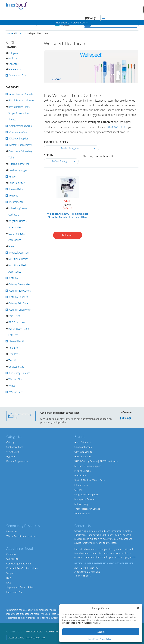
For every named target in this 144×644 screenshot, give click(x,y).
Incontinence (16, 202)
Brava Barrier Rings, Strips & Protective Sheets (19, 113)
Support (10, 573)
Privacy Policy (105, 639)
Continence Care (18, 132)
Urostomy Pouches (20, 373)
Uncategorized (16, 367)
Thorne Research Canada (87, 509)
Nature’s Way (81, 504)
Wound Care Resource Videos (21, 536)
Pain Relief (14, 316)
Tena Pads (14, 354)
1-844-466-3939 (83, 576)
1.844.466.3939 (116, 127)
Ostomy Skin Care (18, 303)
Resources (12, 531)
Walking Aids (15, 379)
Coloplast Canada (83, 447)
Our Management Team (19, 563)
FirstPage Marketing (36, 638)
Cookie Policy (93, 639)
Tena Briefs (14, 348)
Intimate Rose (81, 485)
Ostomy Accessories (19, 284)
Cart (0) (122, 6)
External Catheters (19, 164)
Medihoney (80, 475)
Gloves (13, 176)
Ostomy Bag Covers (20, 291)
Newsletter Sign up (20, 416)
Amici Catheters (83, 442)
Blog (9, 578)
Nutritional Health (18, 259)
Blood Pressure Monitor (22, 100)
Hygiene (14, 195)
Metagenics (15, 69)
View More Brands (19, 75)
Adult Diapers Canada (21, 94)
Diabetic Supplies (19, 138)
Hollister (13, 58)
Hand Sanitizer (16, 183)
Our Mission (12, 559)
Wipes (12, 386)
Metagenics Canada (84, 499)
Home (10, 33)
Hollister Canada (83, 456)
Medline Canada (83, 471)
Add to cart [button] (67, 235)
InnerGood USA (14, 592)
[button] (138, 608)
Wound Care (16, 392)
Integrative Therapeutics (87, 494)
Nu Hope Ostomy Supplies (88, 466)
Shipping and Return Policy (20, 587)
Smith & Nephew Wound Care (90, 480)
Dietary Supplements (21, 145)
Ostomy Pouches (19, 297)
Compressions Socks (20, 126)
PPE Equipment (17, 322)
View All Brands (82, 513)
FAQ (8, 583)
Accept (101, 632)
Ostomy (14, 278)
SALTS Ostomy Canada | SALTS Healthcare (96, 461)
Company (11, 554)
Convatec (13, 64)
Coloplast (14, 53)
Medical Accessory (19, 253)
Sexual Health (17, 341)
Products (20, 33)
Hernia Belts (16, 189)
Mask (11, 246)
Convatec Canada (83, 452)
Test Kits (13, 360)
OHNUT (78, 490)
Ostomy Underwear (20, 310)
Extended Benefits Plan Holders (22, 568)
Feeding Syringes (18, 170)
